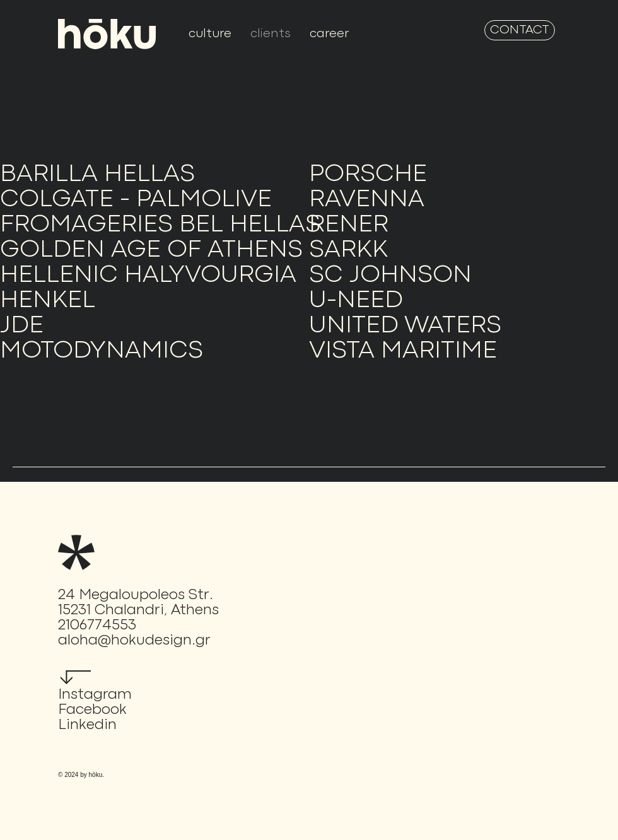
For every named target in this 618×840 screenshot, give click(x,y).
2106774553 (97, 626)
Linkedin (87, 725)
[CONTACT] (520, 30)
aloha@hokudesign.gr (134, 641)
